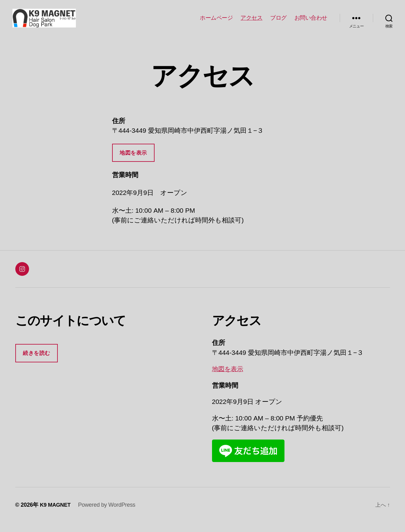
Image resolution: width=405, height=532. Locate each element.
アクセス (251, 22)
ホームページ (216, 22)
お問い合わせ (311, 22)
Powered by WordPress (108, 514)
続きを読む (37, 363)
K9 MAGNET (56, 514)
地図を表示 (133, 162)
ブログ (278, 22)
